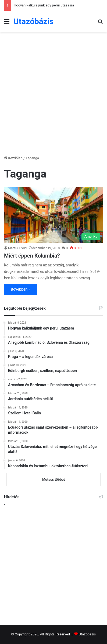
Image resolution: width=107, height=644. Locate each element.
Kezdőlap (13, 158)
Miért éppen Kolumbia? (32, 256)
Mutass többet (53, 480)
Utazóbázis (87, 634)
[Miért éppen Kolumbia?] (53, 215)
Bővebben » (21, 289)
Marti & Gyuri (17, 248)
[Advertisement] (53, 91)
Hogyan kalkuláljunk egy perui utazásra (44, 5)
